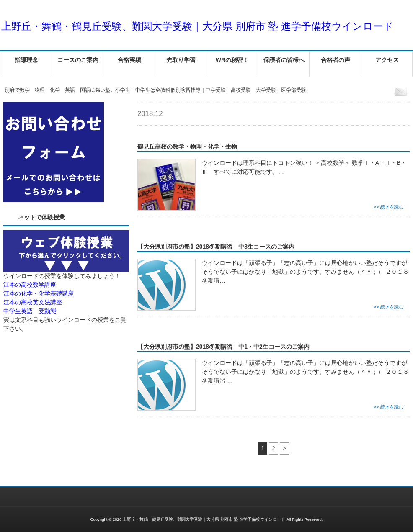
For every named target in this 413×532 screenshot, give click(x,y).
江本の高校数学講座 (30, 285)
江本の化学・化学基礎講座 (39, 293)
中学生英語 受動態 (30, 311)
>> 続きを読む (388, 207)
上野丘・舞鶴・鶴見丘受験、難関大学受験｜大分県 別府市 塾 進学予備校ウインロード (197, 26)
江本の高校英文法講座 (33, 302)
